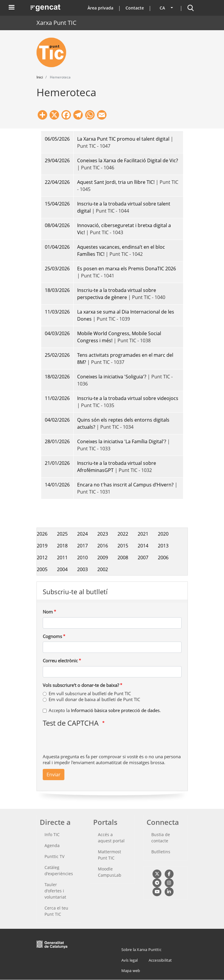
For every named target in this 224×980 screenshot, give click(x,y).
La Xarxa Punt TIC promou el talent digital (123, 139)
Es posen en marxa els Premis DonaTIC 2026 (127, 269)
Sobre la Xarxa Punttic (141, 950)
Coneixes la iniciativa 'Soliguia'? (112, 377)
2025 (62, 534)
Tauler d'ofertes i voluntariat (55, 891)
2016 (103, 546)
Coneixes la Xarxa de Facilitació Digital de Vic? (128, 160)
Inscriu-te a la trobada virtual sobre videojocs (128, 398)
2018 (62, 546)
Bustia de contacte (161, 838)
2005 (42, 569)
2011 (62, 558)
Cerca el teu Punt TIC (56, 911)
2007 (143, 558)
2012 (42, 558)
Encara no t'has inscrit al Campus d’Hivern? (125, 485)
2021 (143, 534)
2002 (103, 569)
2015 (123, 546)
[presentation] (88, 742)
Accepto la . (105, 710)
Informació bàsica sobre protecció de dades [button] (115, 710)
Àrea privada (100, 8)
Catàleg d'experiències (59, 870)
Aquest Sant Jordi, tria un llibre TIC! (116, 182)
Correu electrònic (60, 661)
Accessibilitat (160, 960)
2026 (42, 534)
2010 (82, 558)
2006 (163, 558)
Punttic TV (54, 856)
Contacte (135, 8)
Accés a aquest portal (111, 838)
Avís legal (130, 960)
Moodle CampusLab (110, 872)
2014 (143, 546)
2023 (103, 534)
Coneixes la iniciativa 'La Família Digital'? (122, 441)
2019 (42, 546)
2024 (82, 534)
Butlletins (161, 852)
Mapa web (131, 971)
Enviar (54, 775)
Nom (48, 612)
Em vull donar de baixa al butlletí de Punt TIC (94, 699)
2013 (163, 546)
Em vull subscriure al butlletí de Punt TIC (90, 693)
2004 (62, 569)
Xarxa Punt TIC (57, 23)
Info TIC (52, 834)
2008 (123, 558)
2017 (82, 546)
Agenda (52, 845)
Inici (40, 77)
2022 (123, 534)
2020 (163, 534)
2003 (82, 569)
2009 (103, 558)
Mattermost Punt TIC (109, 855)
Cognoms (52, 636)
